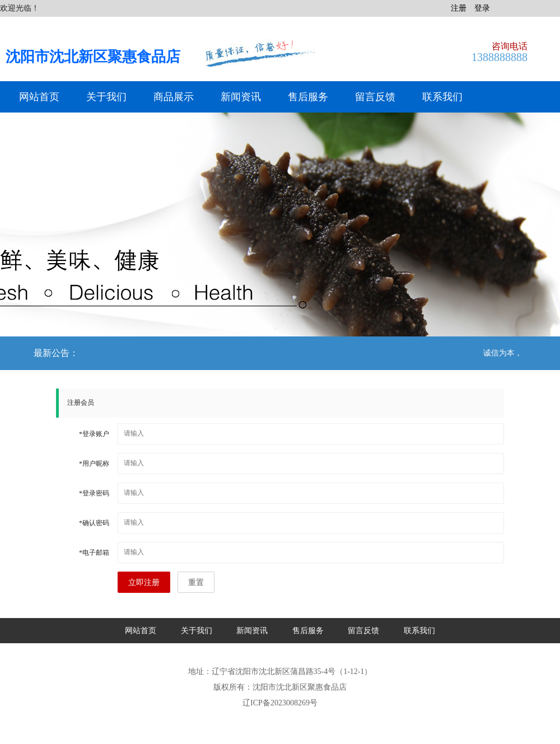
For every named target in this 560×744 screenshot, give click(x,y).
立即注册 (144, 582)
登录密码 (94, 493)
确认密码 (94, 523)
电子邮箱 (94, 553)
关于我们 (106, 97)
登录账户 (94, 434)
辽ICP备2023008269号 (280, 703)
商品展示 (174, 97)
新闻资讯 (241, 97)
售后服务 (308, 97)
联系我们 (442, 97)
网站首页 (39, 97)
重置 (196, 582)
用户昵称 (94, 464)
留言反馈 (375, 97)
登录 (482, 8)
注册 (459, 8)
